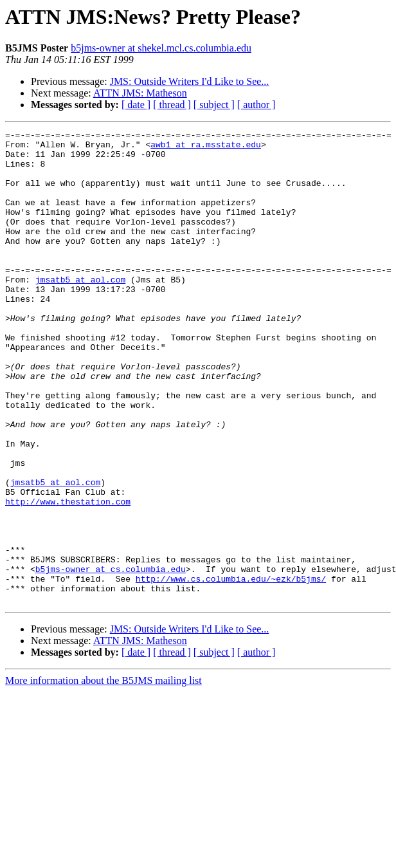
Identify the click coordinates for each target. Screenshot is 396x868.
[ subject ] (214, 105)
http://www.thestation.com (68, 577)
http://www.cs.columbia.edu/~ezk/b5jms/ (231, 669)
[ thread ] (172, 105)
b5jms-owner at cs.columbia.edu (111, 658)
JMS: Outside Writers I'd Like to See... (190, 81)
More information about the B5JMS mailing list (104, 775)
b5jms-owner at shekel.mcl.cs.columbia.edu (161, 48)
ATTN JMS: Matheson (140, 93)
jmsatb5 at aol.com (80, 310)
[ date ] (136, 105)
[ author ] (256, 105)
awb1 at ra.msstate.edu (206, 148)
